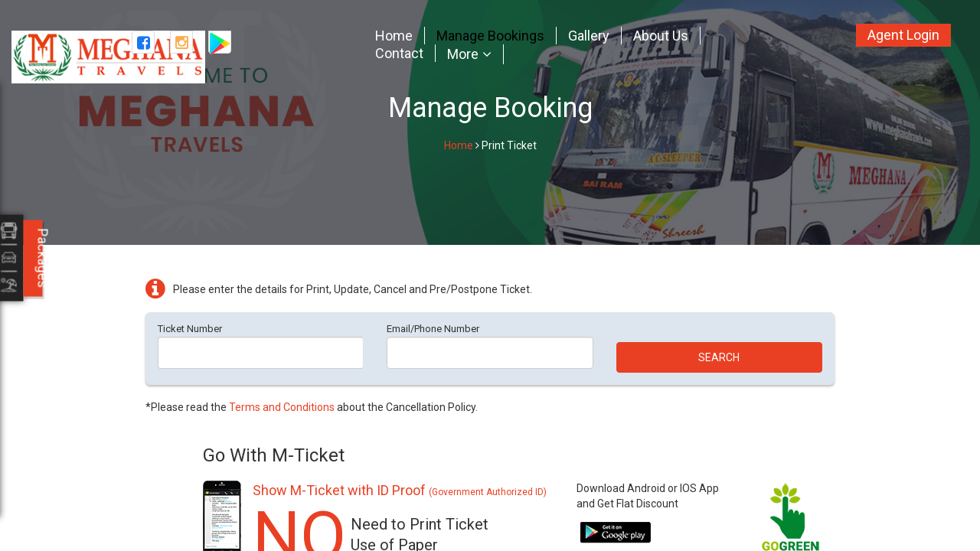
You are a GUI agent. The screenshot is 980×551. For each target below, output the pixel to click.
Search (719, 357)
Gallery (589, 36)
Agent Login (903, 35)
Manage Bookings (490, 36)
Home (394, 36)
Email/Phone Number (433, 329)
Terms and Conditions (282, 407)
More (463, 54)
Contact (399, 53)
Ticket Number (190, 329)
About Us (661, 36)
